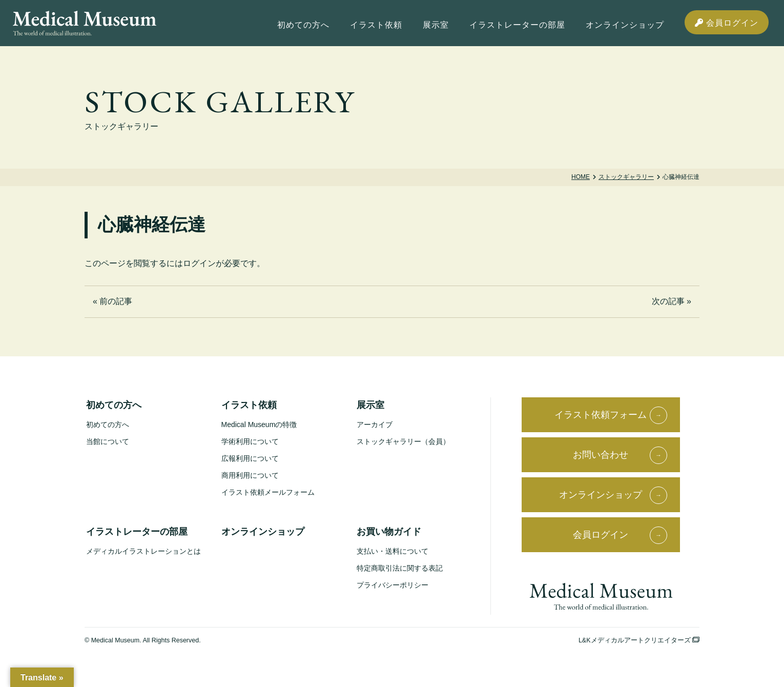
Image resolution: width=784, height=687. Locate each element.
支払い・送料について (393, 551)
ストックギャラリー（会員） (403, 441)
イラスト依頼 (249, 405)
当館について (108, 441)
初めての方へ (114, 405)
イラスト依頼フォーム (601, 415)
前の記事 (116, 301)
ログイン (199, 263)
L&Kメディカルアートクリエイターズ (639, 640)
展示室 (370, 405)
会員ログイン (727, 23)
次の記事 (668, 301)
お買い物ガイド (389, 532)
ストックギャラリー (626, 177)
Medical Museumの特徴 (259, 425)
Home (581, 177)
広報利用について (250, 458)
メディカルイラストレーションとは (143, 551)
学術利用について (250, 441)
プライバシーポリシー (393, 585)
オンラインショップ (263, 532)
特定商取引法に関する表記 (400, 568)
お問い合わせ (601, 455)
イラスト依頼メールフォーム (268, 492)
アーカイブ (375, 425)
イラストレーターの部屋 (137, 532)
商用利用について (250, 475)
